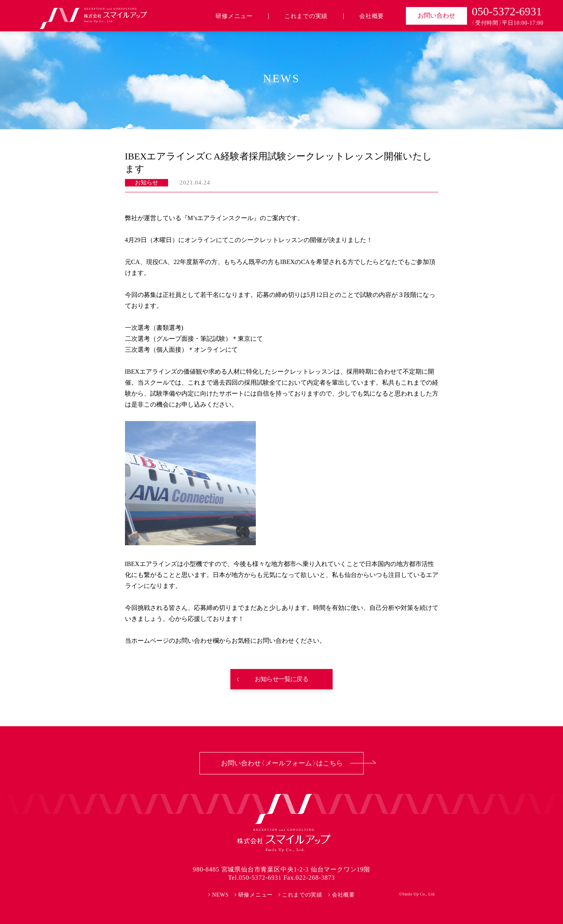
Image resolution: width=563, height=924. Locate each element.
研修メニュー (234, 16)
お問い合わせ (436, 15)
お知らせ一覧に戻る (281, 679)
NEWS (220, 895)
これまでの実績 (306, 16)
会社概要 (372, 16)
